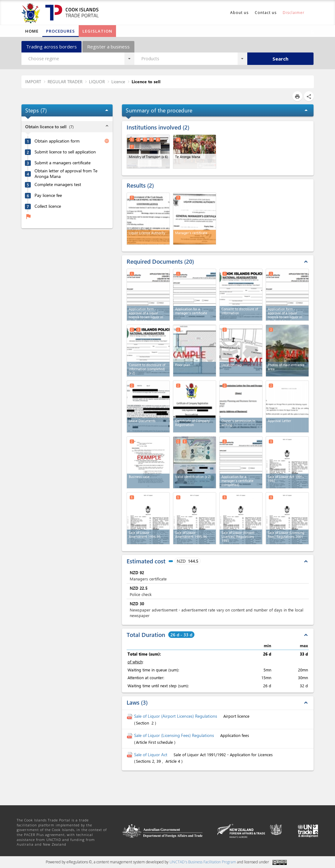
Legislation (97, 31)
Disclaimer (294, 13)
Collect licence (48, 206)
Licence (118, 82)
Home (32, 31)
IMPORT (33, 82)
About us (239, 13)
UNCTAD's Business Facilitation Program (203, 862)
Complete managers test (58, 184)
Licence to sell (146, 82)
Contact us (266, 13)
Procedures (60, 31)
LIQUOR (97, 82)
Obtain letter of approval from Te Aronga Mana (66, 174)
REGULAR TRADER (65, 82)
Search (280, 59)
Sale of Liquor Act (151, 754)
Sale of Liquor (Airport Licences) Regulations (176, 716)
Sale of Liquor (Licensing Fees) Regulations (175, 735)
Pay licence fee (48, 195)
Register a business (108, 47)
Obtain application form (57, 141)
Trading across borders (51, 47)
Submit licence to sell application (65, 152)
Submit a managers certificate (63, 163)
